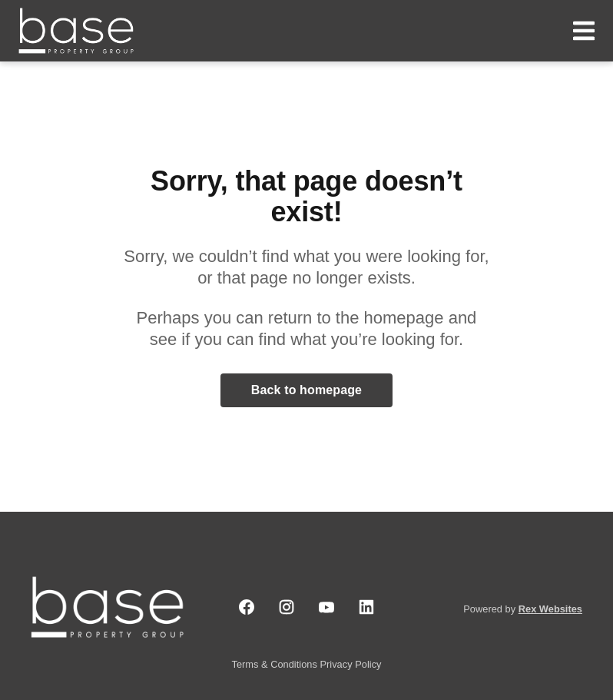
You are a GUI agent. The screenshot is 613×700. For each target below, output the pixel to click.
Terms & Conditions (276, 664)
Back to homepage (306, 390)
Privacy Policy (350, 664)
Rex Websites (550, 609)
